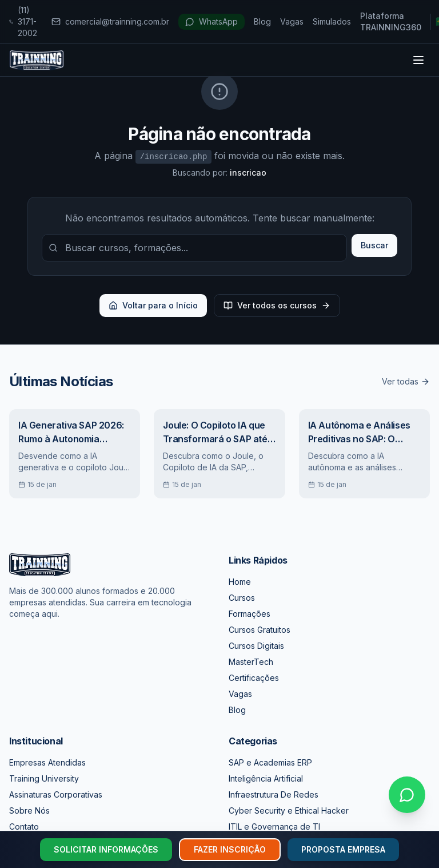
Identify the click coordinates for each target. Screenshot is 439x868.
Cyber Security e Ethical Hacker (289, 810)
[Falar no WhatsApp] (407, 795)
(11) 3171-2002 (23, 21)
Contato (24, 827)
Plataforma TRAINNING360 (391, 21)
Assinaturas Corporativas (56, 794)
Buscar (374, 245)
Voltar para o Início (153, 305)
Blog (262, 21)
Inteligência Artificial (266, 778)
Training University (44, 778)
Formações (250, 614)
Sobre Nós (29, 810)
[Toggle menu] (418, 60)
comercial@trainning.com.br (110, 21)
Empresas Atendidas (47, 762)
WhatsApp (211, 21)
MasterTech (251, 662)
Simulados (332, 21)
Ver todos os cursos (277, 305)
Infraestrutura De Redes (274, 794)
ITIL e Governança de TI (274, 827)
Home (240, 582)
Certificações (254, 678)
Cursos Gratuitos (260, 630)
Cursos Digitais (256, 646)
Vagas (292, 21)
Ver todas (406, 381)
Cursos (242, 598)
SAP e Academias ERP (270, 762)
